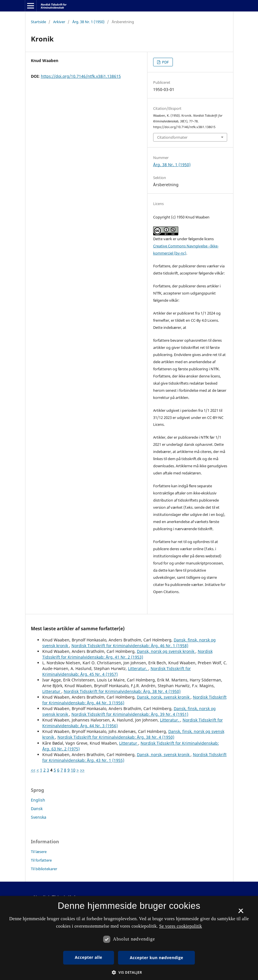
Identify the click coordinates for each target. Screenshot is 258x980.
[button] (129, 972)
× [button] (241, 913)
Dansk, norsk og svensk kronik (166, 651)
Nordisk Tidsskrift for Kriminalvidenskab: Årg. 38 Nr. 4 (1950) (122, 691)
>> (82, 770)
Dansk (37, 809)
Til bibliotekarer (44, 869)
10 (73, 770)
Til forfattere (41, 860)
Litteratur (52, 691)
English (38, 800)
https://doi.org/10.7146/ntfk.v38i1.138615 (81, 76)
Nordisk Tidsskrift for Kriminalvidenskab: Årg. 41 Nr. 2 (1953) (127, 654)
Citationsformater (172, 137)
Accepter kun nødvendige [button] (156, 958)
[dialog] (129, 938)
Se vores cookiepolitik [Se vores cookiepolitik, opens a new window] (181, 926)
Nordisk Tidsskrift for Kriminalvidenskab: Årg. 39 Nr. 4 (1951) (130, 714)
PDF (165, 62)
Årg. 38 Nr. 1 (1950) (88, 22)
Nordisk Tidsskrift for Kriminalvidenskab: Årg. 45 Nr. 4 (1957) (117, 671)
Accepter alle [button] (89, 957)
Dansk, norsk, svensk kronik (164, 697)
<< (33, 770)
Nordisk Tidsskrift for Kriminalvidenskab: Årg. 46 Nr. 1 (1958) (130, 646)
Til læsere (39, 852)
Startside (38, 22)
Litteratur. (138, 668)
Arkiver (59, 22)
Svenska (39, 817)
